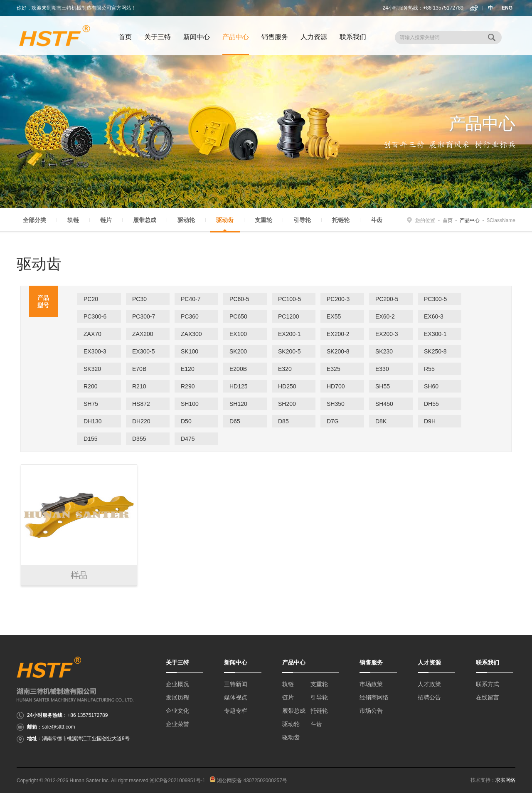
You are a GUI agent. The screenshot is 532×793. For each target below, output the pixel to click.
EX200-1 (289, 334)
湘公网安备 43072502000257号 (248, 781)
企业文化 (177, 711)
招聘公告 (429, 697)
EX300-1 (435, 334)
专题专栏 (236, 711)
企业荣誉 (177, 724)
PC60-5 (239, 299)
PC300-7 (144, 316)
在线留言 (488, 697)
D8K (381, 421)
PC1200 (289, 316)
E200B (238, 369)
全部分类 (34, 220)
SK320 (92, 369)
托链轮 (341, 220)
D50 (186, 421)
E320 (285, 369)
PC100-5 (289, 299)
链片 (106, 220)
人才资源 (429, 662)
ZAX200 (143, 334)
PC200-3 (338, 299)
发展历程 (177, 697)
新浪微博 (474, 8)
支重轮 (264, 220)
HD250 (287, 386)
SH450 (384, 404)
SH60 (431, 386)
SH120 (238, 404)
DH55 (431, 404)
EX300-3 (95, 351)
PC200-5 (387, 299)
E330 (382, 369)
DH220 (141, 421)
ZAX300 (191, 334)
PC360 (190, 316)
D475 (188, 439)
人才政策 (429, 684)
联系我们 (353, 37)
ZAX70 (92, 334)
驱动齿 (225, 220)
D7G (333, 421)
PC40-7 (191, 299)
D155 (90, 439)
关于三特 (158, 37)
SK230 (384, 351)
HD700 (336, 386)
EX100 (238, 334)
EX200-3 (387, 334)
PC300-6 (95, 316)
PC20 (91, 299)
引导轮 (302, 220)
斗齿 (377, 220)
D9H (430, 421)
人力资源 (314, 37)
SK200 (238, 351)
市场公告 (371, 711)
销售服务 (275, 37)
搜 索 (492, 37)
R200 (90, 386)
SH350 (336, 404)
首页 (125, 37)
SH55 (383, 386)
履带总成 (145, 220)
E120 (188, 369)
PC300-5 (435, 299)
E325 (334, 369)
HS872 (141, 404)
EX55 (334, 316)
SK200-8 (338, 351)
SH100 (190, 404)
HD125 (239, 386)
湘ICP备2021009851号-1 (177, 781)
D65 (235, 421)
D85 (283, 421)
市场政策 (371, 684)
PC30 (139, 299)
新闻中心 (197, 37)
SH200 (287, 404)
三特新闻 (236, 684)
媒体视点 (236, 697)
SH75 (91, 404)
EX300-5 (143, 351)
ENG (507, 8)
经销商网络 (374, 697)
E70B (139, 369)
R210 (139, 386)
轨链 (73, 220)
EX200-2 (338, 334)
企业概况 (177, 684)
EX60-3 (434, 316)
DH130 (93, 421)
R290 (188, 386)
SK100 (190, 351)
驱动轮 (186, 220)
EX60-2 (385, 316)
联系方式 (488, 684)
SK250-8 (435, 351)
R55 (429, 369)
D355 (139, 439)
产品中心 (294, 662)
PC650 (238, 316)
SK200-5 (289, 351)
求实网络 (505, 780)
